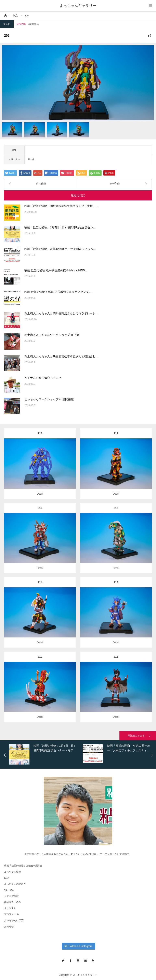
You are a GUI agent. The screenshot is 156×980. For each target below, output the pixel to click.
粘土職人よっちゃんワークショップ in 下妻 (52, 335)
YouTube (9, 890)
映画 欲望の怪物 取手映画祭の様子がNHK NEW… (56, 270)
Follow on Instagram (79, 946)
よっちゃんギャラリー (78, 6)
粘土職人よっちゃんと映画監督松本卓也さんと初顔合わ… (61, 356)
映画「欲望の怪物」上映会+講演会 (23, 866)
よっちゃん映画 (13, 872)
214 (40, 582)
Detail (40, 494)
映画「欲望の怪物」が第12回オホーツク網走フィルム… (60, 249)
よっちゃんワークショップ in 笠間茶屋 (49, 399)
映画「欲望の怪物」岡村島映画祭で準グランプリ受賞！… (61, 206)
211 (116, 657)
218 (40, 433)
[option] (78, 83)
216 (40, 508)
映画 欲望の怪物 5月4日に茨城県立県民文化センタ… (58, 292)
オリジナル (10, 908)
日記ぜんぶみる (136, 736)
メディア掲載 (11, 896)
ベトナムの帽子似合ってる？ (43, 378)
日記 (6, 878)
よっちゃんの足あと (15, 884)
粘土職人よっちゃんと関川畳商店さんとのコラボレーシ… (61, 313)
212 (40, 657)
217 (116, 433)
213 (116, 582)
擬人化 (7, 24)
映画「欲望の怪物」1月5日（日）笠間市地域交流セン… (60, 227)
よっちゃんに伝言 (14, 920)
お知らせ (9, 926)
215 (116, 508)
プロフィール (11, 914)
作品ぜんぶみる (13, 902)
